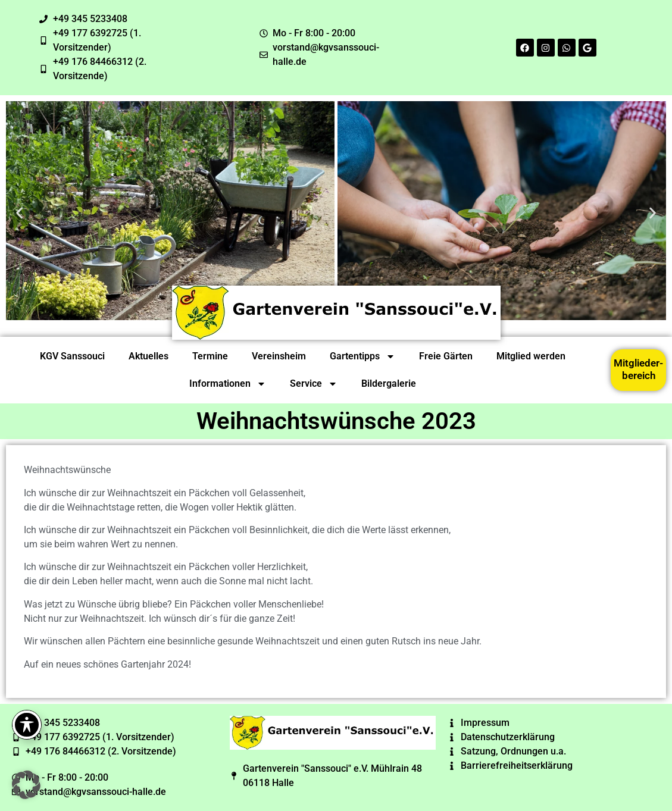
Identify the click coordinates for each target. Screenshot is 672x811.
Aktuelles (149, 356)
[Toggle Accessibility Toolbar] (27, 725)
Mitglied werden (531, 356)
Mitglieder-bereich (638, 369)
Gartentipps (362, 356)
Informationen (228, 384)
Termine (210, 356)
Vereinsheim (279, 356)
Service (314, 384)
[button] (19, 213)
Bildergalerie (389, 383)
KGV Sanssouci (72, 356)
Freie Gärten (446, 356)
